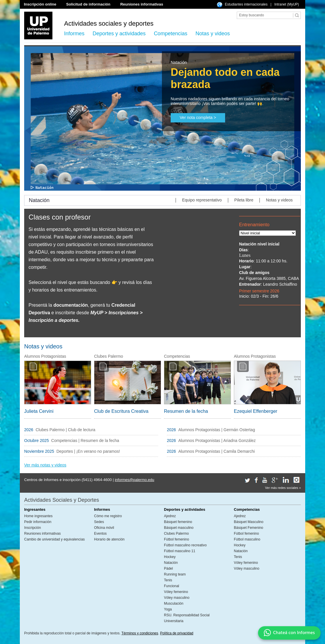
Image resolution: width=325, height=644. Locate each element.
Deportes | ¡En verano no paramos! (89, 451)
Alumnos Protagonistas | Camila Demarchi (217, 451)
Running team (175, 574)
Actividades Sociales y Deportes (62, 500)
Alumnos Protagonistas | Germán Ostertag (217, 430)
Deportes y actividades (119, 34)
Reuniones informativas (142, 4)
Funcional (172, 586)
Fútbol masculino (247, 539)
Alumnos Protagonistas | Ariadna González (217, 441)
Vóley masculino (177, 598)
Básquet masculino (179, 528)
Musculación (174, 603)
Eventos (100, 534)
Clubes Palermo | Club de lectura (65, 430)
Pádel (168, 568)
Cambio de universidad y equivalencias (54, 539)
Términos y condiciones (140, 633)
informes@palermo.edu (134, 480)
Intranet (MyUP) (287, 4)
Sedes (99, 522)
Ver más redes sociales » (283, 488)
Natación (171, 563)
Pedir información (38, 522)
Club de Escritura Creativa (121, 411)
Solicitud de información (88, 4)
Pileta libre (244, 200)
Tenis (168, 580)
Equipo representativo (202, 200)
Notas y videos (213, 34)
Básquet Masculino (249, 522)
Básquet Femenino (249, 528)
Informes (74, 34)
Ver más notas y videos (45, 465)
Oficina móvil (104, 528)
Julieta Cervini (39, 411)
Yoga (168, 609)
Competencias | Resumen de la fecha (85, 441)
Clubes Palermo (176, 534)
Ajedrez (170, 516)
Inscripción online (40, 4)
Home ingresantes (38, 516)
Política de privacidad (177, 633)
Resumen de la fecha (186, 411)
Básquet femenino (178, 522)
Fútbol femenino (176, 539)
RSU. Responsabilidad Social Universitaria (187, 618)
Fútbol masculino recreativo (185, 545)
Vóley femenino (176, 592)
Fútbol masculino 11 (180, 551)
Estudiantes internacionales (246, 4)
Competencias (171, 34)
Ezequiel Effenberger (256, 411)
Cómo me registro (108, 516)
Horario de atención (109, 539)
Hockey (170, 557)
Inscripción (32, 528)
